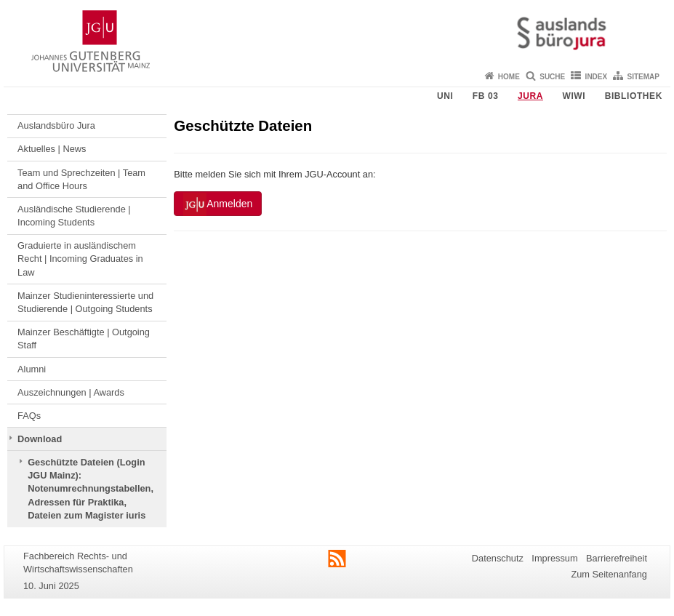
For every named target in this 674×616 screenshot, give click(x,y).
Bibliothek (634, 96)
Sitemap (643, 77)
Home (509, 77)
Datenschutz (498, 558)
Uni (445, 96)
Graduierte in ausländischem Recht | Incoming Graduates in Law (80, 259)
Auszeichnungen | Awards (71, 392)
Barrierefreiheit (617, 558)
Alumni (32, 369)
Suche (552, 77)
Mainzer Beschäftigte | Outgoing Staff (84, 339)
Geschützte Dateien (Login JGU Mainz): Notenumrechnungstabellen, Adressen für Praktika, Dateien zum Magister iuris (91, 489)
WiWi (574, 96)
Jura (530, 96)
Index (597, 77)
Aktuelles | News (52, 149)
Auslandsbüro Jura (56, 125)
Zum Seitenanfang (609, 574)
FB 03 (486, 96)
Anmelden (218, 204)
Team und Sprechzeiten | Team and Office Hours (81, 179)
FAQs (29, 416)
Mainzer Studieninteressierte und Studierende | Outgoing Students (85, 302)
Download (40, 439)
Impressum (554, 558)
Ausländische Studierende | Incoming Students (74, 216)
